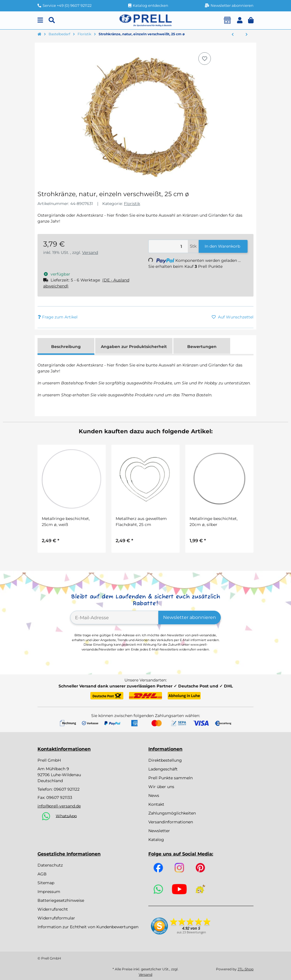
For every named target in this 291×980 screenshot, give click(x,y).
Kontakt (156, 804)
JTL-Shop (246, 969)
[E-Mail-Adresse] (114, 618)
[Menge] (168, 246)
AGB (42, 874)
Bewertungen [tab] (202, 347)
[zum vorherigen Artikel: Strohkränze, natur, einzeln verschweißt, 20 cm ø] (233, 35)
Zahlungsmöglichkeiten (172, 813)
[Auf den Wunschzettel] (205, 59)
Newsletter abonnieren (190, 617)
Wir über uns (161, 787)
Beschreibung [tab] (66, 347)
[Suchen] (52, 20)
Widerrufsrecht (53, 909)
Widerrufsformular (56, 918)
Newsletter (159, 831)
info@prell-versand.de (59, 806)
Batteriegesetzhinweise (61, 900)
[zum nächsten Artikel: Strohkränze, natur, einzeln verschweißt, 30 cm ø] (247, 35)
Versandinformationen (171, 822)
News (154, 795)
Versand (90, 252)
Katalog (156, 840)
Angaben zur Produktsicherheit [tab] (134, 347)
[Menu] (40, 20)
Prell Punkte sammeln (171, 778)
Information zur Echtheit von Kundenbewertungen (88, 927)
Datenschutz (50, 865)
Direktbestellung (165, 760)
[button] (240, 20)
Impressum (49, 892)
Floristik (132, 204)
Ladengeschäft (163, 769)
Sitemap (46, 883)
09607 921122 (67, 789)
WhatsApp (66, 816)
